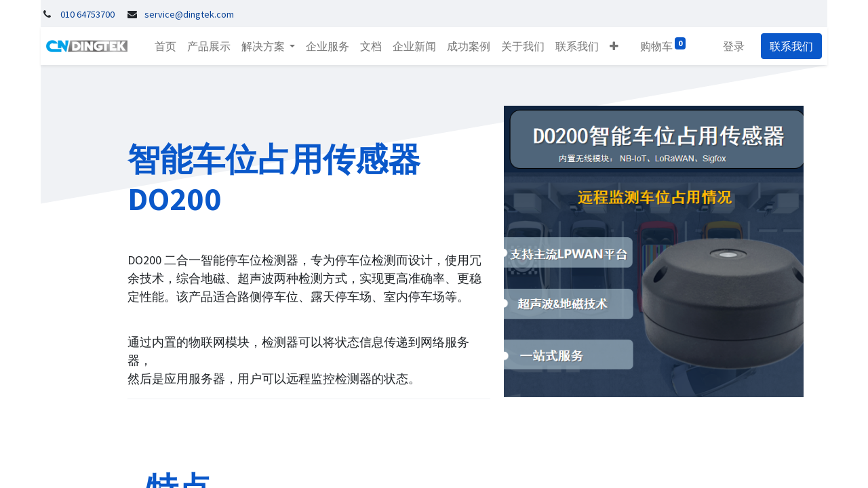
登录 (739, 46)
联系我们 (797, 46)
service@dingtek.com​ (189, 14)
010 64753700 (87, 14)
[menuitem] (160, 46)
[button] (609, 46)
